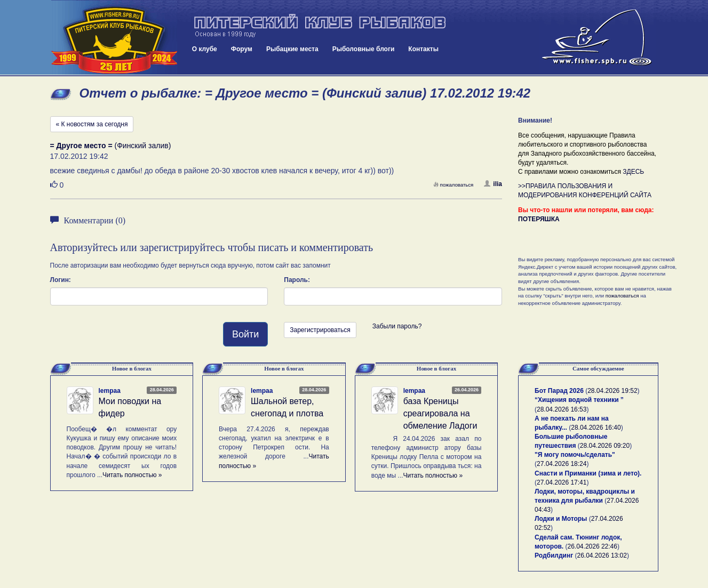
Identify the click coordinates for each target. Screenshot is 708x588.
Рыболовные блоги (364, 49)
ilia (493, 184)
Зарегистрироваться (320, 330)
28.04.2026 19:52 (612, 391)
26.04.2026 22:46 (592, 546)
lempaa (110, 391)
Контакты (423, 49)
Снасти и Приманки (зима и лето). (588, 473)
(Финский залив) (111, 146)
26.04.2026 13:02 (602, 555)
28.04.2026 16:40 (596, 428)
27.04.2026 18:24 (562, 464)
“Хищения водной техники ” (579, 400)
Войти (245, 334)
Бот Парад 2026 (559, 391)
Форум (242, 49)
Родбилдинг (554, 555)
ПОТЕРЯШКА (539, 219)
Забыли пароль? (397, 326)
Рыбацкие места (292, 49)
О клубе (205, 49)
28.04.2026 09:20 (605, 446)
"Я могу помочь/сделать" (575, 455)
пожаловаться (454, 185)
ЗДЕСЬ (633, 172)
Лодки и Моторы (561, 519)
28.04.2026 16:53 (562, 409)
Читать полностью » (132, 475)
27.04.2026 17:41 (562, 482)
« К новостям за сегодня (92, 124)
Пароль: (297, 280)
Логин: (61, 280)
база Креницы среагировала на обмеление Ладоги (440, 413)
